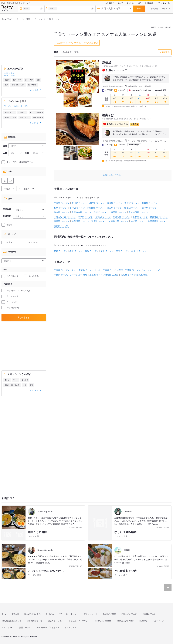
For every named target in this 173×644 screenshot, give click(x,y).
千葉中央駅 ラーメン (81, 212)
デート (16, 380)
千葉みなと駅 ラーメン (65, 217)
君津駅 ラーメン (149, 208)
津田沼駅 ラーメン (80, 221)
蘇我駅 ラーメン (149, 203)
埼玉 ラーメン (107, 251)
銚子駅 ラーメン (119, 212)
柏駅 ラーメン (61, 208)
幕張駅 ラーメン (62, 221)
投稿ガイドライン (55, 621)
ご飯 (25, 385)
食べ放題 (25, 380)
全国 (6, 73)
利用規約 (50, 614)
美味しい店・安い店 (12, 385)
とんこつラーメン (36, 112)
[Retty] (7, 7)
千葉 (13, 73)
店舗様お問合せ (149, 614)
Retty (4, 614)
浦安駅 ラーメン (114, 208)
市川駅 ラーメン (79, 203)
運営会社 (15, 614)
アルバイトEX (8, 628)
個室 (31, 385)
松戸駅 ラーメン (77, 208)
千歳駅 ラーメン (132, 203)
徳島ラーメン (38, 117)
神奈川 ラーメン (139, 251)
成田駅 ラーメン (97, 203)
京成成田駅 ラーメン (138, 212)
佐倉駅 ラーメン (62, 212)
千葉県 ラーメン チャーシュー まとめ (143, 270)
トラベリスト (70, 628)
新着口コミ (149, 3)
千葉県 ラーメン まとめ (65, 270)
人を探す (109, 3)
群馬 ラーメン (92, 251)
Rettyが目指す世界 (33, 614)
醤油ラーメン (10, 112)
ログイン (166, 9)
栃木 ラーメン (76, 251)
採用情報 (143, 621)
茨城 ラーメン (61, 251)
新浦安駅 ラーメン (122, 217)
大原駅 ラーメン (62, 226)
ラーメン (24, 106)
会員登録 (155, 9)
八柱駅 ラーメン (101, 212)
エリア (121, 3)
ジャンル (130, 3)
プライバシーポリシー (69, 614)
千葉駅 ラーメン (62, 203)
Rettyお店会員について (11, 621)
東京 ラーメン (123, 251)
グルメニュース (163, 3)
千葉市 (7, 80)
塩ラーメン (22, 112)
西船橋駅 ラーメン (159, 217)
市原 (6, 85)
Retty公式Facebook (104, 621)
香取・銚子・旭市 (18, 85)
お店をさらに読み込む (113, 175)
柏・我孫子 (32, 85)
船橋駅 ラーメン (114, 203)
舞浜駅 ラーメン (138, 221)
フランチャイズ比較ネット (48, 628)
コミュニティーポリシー (79, 621)
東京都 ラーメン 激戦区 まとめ (104, 275)
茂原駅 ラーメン (99, 221)
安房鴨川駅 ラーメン (119, 221)
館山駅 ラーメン (132, 208)
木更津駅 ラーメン (96, 208)
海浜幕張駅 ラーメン (158, 221)
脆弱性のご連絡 (109, 614)
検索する (26, 318)
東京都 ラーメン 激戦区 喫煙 (134, 275)
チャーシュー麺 (10, 117)
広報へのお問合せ (129, 614)
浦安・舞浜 (29, 80)
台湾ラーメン (25, 117)
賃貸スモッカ (25, 628)
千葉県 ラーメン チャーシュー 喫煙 (71, 275)
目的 (139, 3)
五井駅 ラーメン (140, 217)
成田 (38, 80)
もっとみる (34, 90)
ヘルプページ (158, 621)
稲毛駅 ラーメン (85, 217)
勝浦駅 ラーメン (103, 217)
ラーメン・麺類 (11, 106)
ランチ (7, 380)
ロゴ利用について (35, 621)
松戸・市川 (17, 80)
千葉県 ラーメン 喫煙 (113, 270)
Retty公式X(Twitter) (126, 621)
